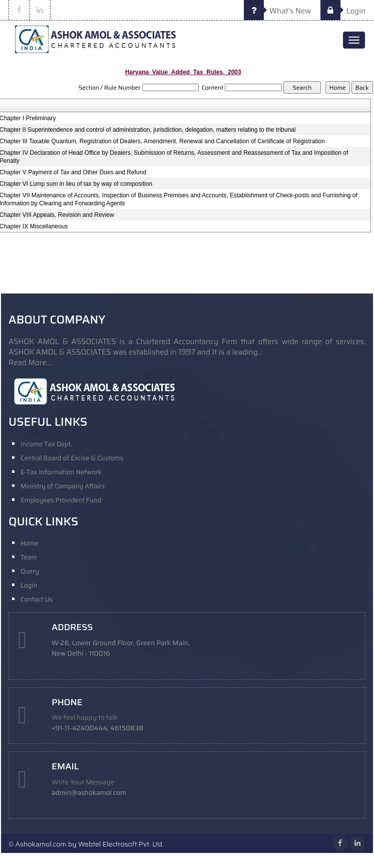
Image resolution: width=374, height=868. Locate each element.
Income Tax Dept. (46, 444)
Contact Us (37, 599)
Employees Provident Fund (61, 500)
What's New (278, 11)
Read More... (30, 363)
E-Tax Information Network (61, 472)
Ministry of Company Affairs (63, 486)
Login (343, 11)
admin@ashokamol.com (89, 793)
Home (30, 543)
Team (29, 557)
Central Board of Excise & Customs (72, 458)
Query (30, 571)
